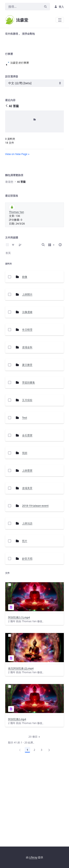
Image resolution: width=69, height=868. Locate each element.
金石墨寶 (27, 514)
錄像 (25, 356)
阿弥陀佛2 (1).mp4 (19, 697)
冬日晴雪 (27, 409)
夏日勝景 (27, 444)
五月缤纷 (27, 479)
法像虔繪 (27, 391)
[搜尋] (23, 7)
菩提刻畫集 (29, 462)
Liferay (33, 857)
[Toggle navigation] (60, 20)
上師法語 (27, 602)
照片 (25, 620)
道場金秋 (27, 426)
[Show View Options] (52, 324)
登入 (59, 7)
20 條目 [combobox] (35, 816)
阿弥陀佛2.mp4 (17, 798)
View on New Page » (17, 233)
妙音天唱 (27, 638)
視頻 (25, 532)
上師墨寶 (27, 550)
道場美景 (27, 567)
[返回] (7, 185)
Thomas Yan (16, 291)
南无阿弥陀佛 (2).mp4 (21, 748)
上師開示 (27, 374)
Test (25, 497)
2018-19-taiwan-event (35, 585)
